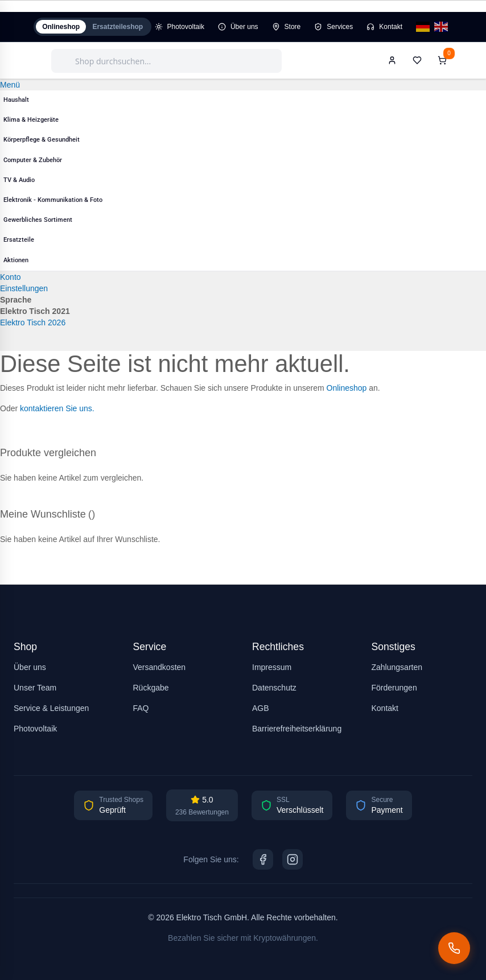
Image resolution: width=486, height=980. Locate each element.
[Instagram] (293, 859)
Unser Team (35, 688)
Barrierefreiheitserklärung (297, 729)
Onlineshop (64, 28)
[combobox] (166, 63)
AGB (261, 708)
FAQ (141, 708)
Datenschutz (274, 688)
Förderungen (394, 688)
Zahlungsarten (397, 667)
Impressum (272, 667)
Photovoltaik (188, 28)
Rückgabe (151, 688)
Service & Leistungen (51, 708)
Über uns (239, 28)
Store (290, 28)
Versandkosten (160, 667)
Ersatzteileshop (126, 28)
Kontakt (388, 28)
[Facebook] (263, 859)
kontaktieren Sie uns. (57, 411)
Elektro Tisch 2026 (33, 325)
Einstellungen (24, 291)
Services (337, 28)
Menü (10, 87)
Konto (11, 279)
